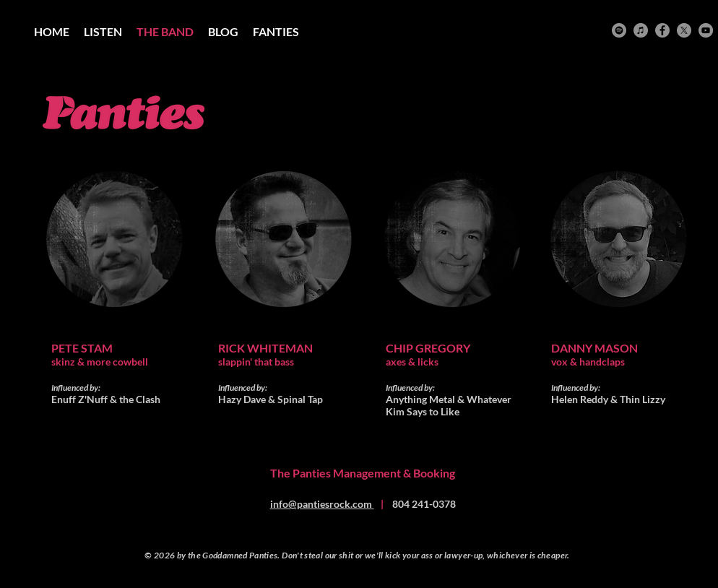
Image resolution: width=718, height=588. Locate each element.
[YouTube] (706, 30)
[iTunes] (641, 30)
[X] (684, 30)
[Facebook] (662, 30)
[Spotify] (619, 30)
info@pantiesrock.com (322, 504)
